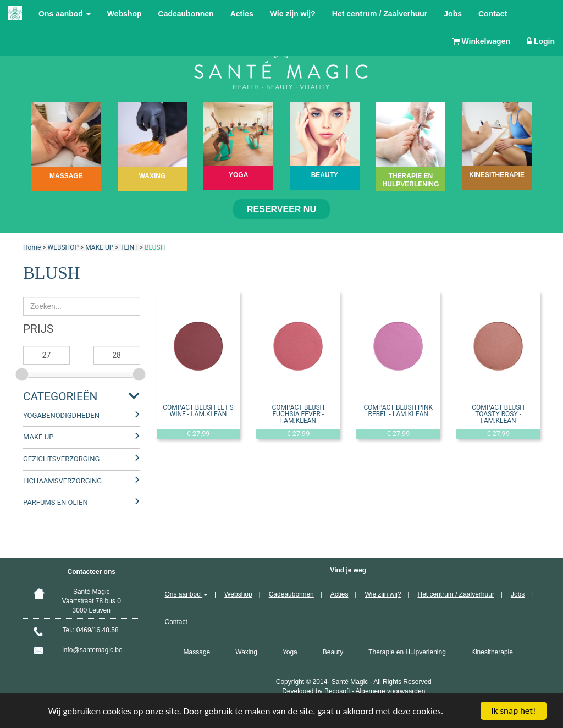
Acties (242, 14)
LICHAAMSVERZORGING (62, 481)
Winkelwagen (481, 41)
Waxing (246, 652)
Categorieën (60, 396)
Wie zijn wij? (293, 14)
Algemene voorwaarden (391, 691)
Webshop (125, 14)
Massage (197, 652)
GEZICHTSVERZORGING (61, 459)
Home (32, 247)
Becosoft (337, 691)
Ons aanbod (65, 14)
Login (541, 41)
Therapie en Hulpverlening (407, 652)
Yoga (290, 652)
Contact (493, 14)
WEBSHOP (63, 247)
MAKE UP (99, 247)
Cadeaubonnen (186, 14)
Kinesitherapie (492, 652)
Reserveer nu (281, 209)
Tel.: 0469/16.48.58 (92, 630)
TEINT (129, 247)
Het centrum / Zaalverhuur (380, 14)
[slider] (23, 373)
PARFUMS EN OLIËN (56, 502)
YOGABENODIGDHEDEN (61, 415)
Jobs (453, 14)
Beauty (333, 652)
